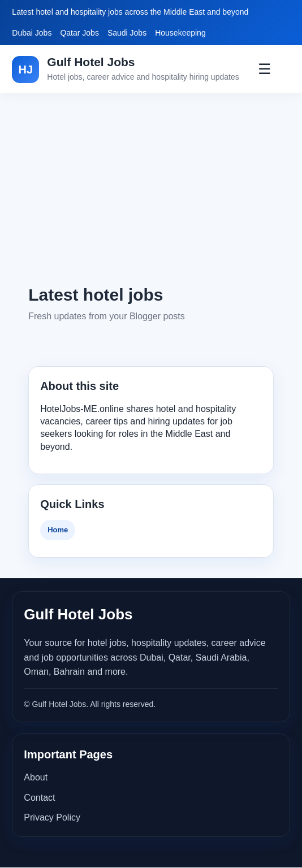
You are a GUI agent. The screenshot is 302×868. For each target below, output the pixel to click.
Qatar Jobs (79, 33)
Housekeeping (180, 33)
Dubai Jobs (32, 33)
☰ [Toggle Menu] (264, 69)
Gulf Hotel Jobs (91, 62)
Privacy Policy (52, 817)
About (36, 777)
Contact (39, 798)
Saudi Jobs (127, 33)
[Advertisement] (151, 188)
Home (58, 530)
